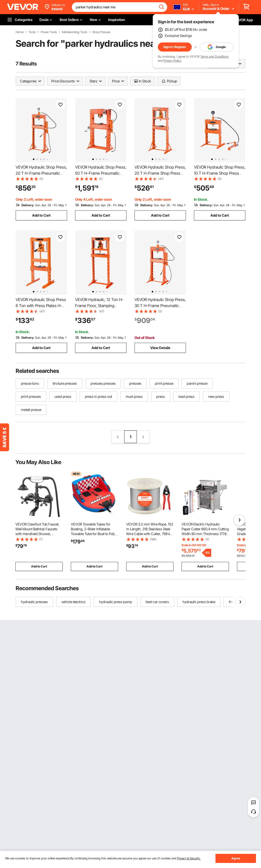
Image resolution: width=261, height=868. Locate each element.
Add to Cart (41, 215)
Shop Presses (101, 32)
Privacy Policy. (172, 61)
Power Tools (49, 32)
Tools (32, 32)
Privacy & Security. (189, 858)
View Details (160, 348)
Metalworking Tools (75, 32)
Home (20, 32)
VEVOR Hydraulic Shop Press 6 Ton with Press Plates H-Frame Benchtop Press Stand (41, 306)
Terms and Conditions (214, 56)
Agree (236, 858)
